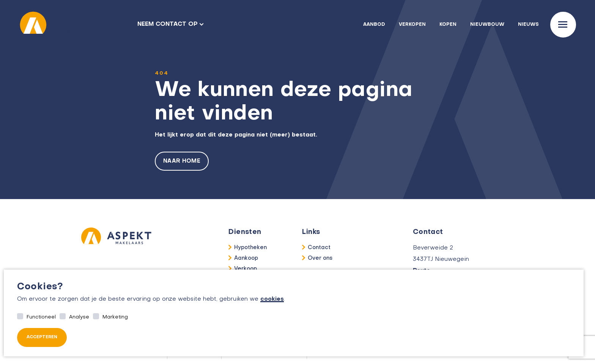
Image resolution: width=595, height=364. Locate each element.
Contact (319, 248)
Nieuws (528, 25)
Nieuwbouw (487, 25)
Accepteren (42, 337)
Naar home (182, 161)
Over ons (320, 258)
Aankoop (246, 258)
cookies (272, 299)
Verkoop (246, 269)
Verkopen (412, 25)
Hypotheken (250, 248)
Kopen (448, 25)
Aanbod (374, 25)
